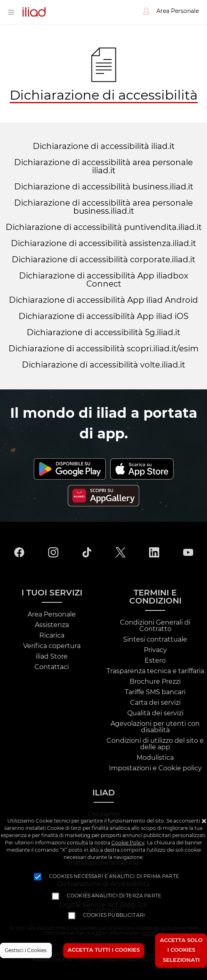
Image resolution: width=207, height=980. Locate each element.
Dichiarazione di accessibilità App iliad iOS (103, 317)
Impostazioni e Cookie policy (155, 768)
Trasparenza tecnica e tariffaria (155, 671)
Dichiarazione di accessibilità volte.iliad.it (103, 365)
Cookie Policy (128, 843)
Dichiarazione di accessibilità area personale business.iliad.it (103, 207)
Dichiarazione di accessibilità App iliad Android (103, 300)
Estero (155, 661)
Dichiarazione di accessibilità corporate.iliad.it (103, 260)
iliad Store (52, 657)
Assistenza (52, 625)
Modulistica (155, 758)
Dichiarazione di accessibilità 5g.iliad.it (103, 333)
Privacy (155, 650)
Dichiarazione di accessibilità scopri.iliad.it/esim (103, 349)
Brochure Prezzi (155, 682)
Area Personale (52, 614)
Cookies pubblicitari (114, 915)
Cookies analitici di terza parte (114, 896)
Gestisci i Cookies (26, 950)
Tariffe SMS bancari (155, 692)
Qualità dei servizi (155, 713)
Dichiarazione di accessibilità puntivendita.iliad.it (104, 227)
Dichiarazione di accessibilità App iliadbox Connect (104, 280)
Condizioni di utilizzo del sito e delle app (155, 744)
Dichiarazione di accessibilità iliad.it (104, 147)
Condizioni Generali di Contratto (155, 626)
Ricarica (52, 636)
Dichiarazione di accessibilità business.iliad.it (104, 187)
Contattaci (52, 667)
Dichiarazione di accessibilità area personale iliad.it (103, 167)
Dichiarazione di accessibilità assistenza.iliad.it (103, 244)
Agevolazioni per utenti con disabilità (155, 727)
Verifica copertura (52, 646)
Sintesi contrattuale (155, 640)
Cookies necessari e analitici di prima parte (114, 876)
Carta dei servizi (155, 703)
